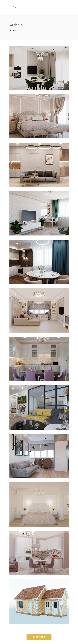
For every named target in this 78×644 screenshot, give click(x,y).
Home (12, 31)
